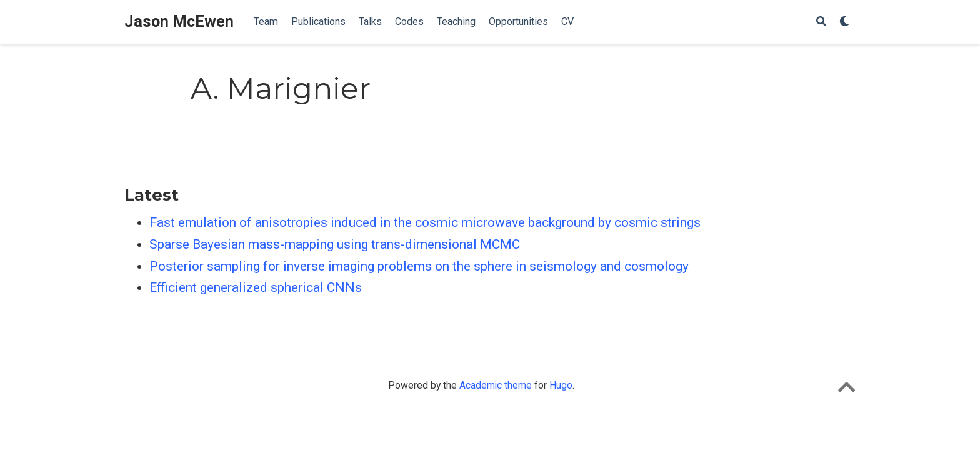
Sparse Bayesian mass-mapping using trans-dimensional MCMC (335, 244)
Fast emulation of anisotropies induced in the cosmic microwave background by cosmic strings (425, 222)
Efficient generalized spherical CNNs (256, 287)
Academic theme (496, 385)
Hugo (561, 385)
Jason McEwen (179, 22)
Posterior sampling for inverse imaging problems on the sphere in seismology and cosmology (419, 266)
